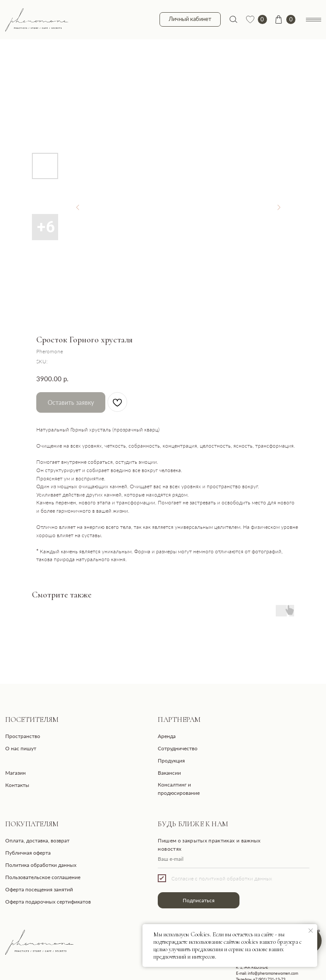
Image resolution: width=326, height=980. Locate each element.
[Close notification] (311, 931)
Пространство (23, 736)
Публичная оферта (28, 852)
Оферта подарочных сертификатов (48, 901)
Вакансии (169, 773)
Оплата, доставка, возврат (37, 840)
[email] (233, 859)
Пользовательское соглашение (43, 877)
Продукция (171, 760)
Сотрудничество (178, 748)
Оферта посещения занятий (39, 889)
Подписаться (199, 900)
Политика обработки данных (41, 865)
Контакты (17, 785)
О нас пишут (21, 748)
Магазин (16, 773)
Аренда (167, 736)
